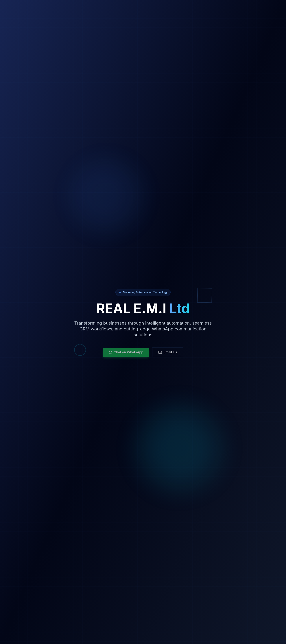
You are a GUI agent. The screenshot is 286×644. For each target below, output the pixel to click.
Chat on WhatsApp (126, 353)
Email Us (168, 353)
